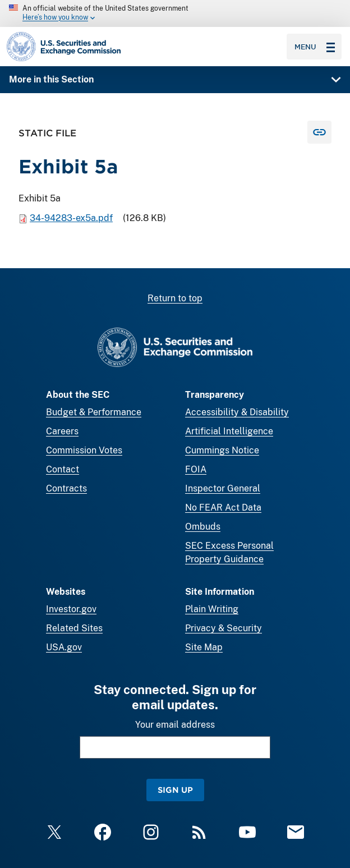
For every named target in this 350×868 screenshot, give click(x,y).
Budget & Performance (94, 412)
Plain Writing (212, 609)
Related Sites (74, 628)
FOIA (196, 469)
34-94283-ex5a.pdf (71, 219)
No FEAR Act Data (223, 508)
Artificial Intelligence (229, 431)
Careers (62, 431)
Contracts (66, 488)
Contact (63, 469)
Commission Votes (84, 450)
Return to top (175, 298)
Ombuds (203, 527)
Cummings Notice (222, 450)
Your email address (175, 725)
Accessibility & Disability (237, 412)
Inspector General (223, 488)
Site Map (204, 647)
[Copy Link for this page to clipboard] (319, 133)
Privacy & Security (224, 628)
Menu (315, 47)
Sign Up (175, 790)
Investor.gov (71, 609)
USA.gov (64, 647)
